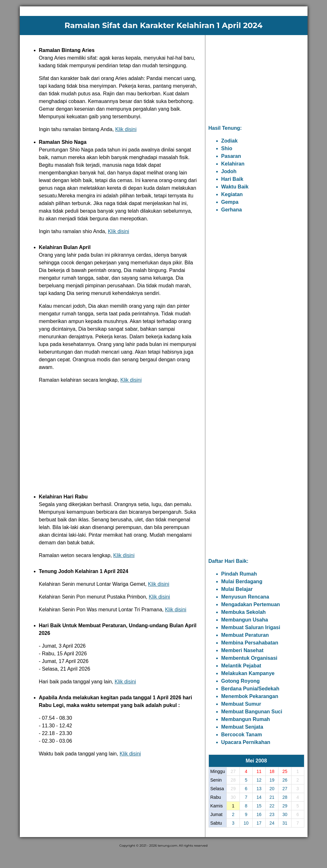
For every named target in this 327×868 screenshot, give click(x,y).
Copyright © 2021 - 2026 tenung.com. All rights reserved (163, 846)
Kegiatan (232, 194)
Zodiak (230, 141)
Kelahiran (233, 164)
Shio (227, 148)
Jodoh (229, 171)
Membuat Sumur (241, 704)
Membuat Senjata (242, 727)
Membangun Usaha (245, 620)
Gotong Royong (241, 681)
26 (285, 780)
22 (272, 806)
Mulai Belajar (237, 589)
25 (285, 771)
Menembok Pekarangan (250, 696)
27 (285, 789)
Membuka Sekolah (244, 612)
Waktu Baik (235, 187)
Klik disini (126, 129)
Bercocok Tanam (242, 735)
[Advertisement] (112, 437)
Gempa (230, 202)
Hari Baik (232, 179)
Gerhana (232, 210)
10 (246, 823)
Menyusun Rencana (245, 597)
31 (285, 823)
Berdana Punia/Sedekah (250, 689)
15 (259, 806)
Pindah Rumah (239, 574)
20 (272, 789)
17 (259, 823)
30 (285, 814)
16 (259, 814)
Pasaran (231, 156)
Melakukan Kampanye (248, 673)
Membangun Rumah (246, 719)
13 (259, 789)
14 (259, 797)
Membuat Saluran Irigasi (251, 627)
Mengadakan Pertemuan (251, 604)
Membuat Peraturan (245, 635)
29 (285, 806)
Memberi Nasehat (243, 650)
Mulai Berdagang (242, 581)
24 (272, 823)
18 (272, 771)
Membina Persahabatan (250, 643)
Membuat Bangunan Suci (252, 712)
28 (285, 797)
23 (272, 814)
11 (259, 771)
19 (272, 780)
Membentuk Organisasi (249, 658)
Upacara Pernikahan (246, 742)
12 (259, 780)
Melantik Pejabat (241, 666)
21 (272, 797)
